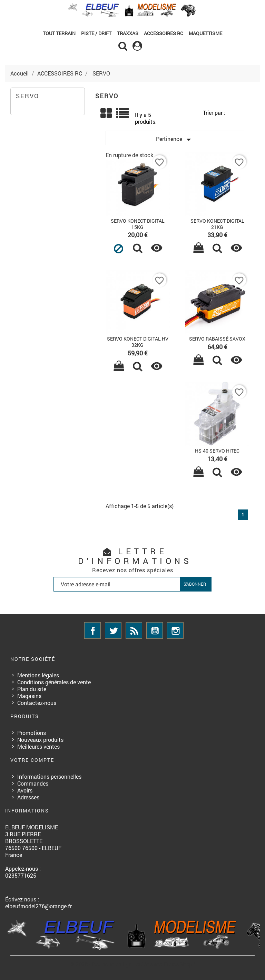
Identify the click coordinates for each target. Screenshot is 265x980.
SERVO (27, 96)
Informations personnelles (49, 776)
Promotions (32, 733)
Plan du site (32, 689)
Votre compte (32, 760)
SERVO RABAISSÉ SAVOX (217, 339)
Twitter (113, 630)
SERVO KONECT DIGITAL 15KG (138, 224)
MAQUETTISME (205, 33)
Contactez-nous (37, 703)
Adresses (28, 797)
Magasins (29, 696)
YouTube (155, 630)
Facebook (92, 630)
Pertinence (175, 140)
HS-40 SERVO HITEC (217, 451)
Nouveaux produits (40, 740)
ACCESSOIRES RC (164, 33)
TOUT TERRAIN (59, 33)
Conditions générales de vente (54, 682)
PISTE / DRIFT (96, 33)
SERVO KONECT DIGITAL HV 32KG (138, 342)
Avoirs (25, 790)
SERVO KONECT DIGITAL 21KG (217, 224)
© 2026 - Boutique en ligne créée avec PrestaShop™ (133, 964)
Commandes (33, 783)
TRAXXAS (128, 33)
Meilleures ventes (38, 746)
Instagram (175, 630)
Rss (134, 630)
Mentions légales (38, 675)
